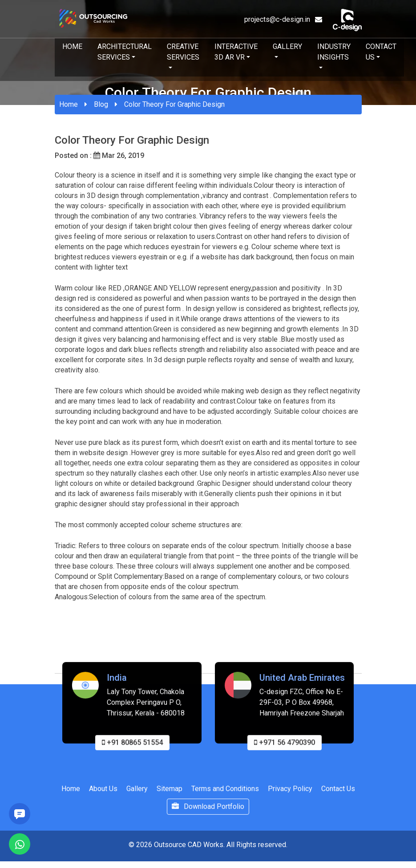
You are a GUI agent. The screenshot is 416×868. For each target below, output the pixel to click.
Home (72, 46)
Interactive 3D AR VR (236, 52)
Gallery (287, 46)
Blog (101, 104)
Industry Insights (334, 52)
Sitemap (170, 792)
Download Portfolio (208, 810)
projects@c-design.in (283, 19)
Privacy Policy (290, 792)
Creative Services (183, 52)
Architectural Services (125, 52)
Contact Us (381, 52)
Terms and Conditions (225, 792)
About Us (103, 792)
